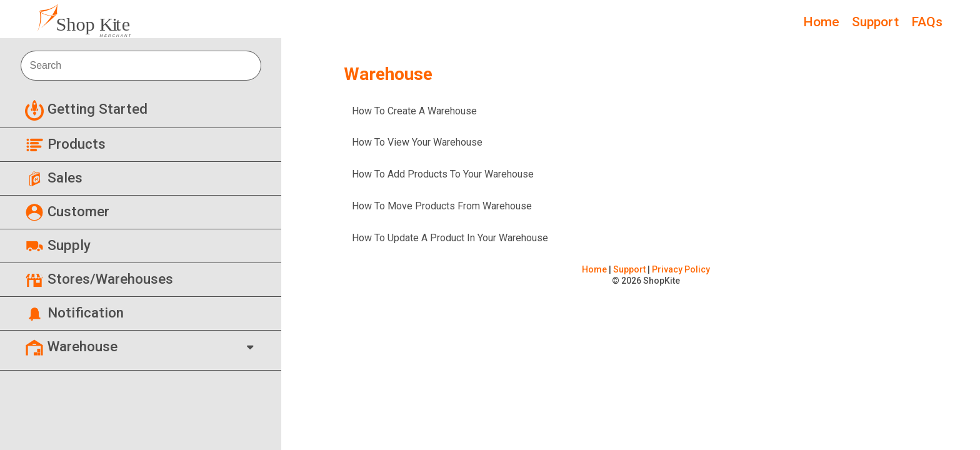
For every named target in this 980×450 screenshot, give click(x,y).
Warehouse (71, 346)
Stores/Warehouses (99, 279)
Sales (54, 177)
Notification (74, 312)
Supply (58, 245)
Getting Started (86, 109)
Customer (67, 211)
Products (65, 144)
